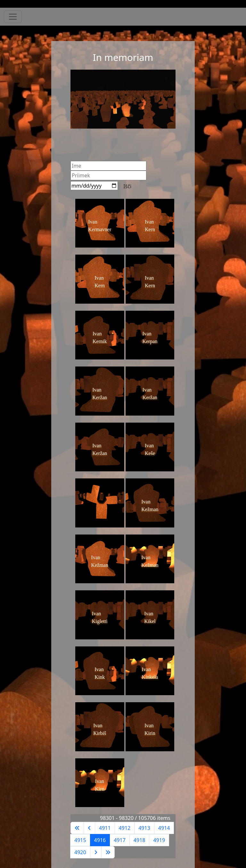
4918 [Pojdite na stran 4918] (139, 840)
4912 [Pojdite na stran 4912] (125, 828)
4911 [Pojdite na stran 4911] (105, 828)
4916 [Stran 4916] (100, 840)
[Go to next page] (96, 852)
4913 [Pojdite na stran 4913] (144, 828)
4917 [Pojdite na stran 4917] (120, 840)
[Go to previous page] (89, 828)
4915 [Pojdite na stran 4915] (80, 840)
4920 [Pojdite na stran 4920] (80, 852)
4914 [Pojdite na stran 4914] (164, 828)
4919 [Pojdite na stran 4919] (159, 840)
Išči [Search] (127, 186)
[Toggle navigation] (13, 17)
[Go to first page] (77, 828)
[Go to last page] (108, 852)
